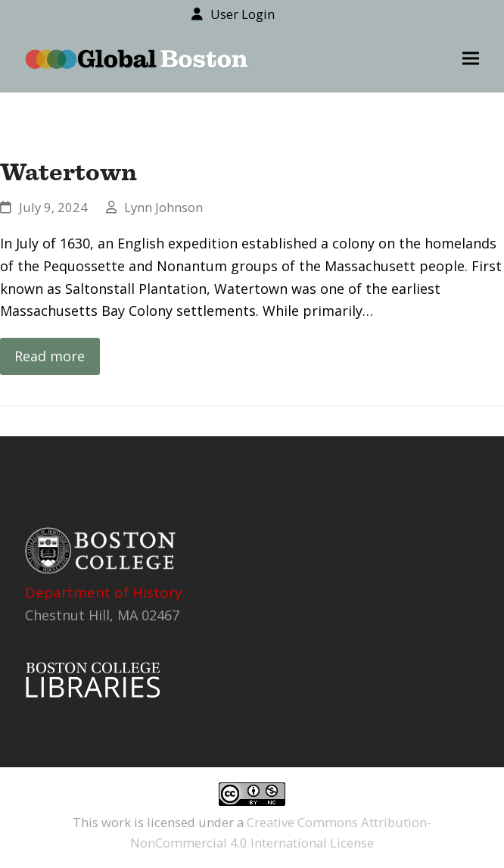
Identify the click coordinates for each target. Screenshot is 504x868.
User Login (243, 14)
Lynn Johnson (163, 207)
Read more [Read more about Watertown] (50, 356)
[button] (471, 59)
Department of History (104, 592)
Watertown (68, 171)
